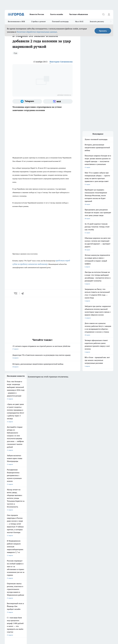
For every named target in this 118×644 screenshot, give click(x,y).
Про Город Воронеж (64, 550)
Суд (15, 53)
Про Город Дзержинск (12, 560)
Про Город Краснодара (47, 560)
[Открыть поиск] (103, 14)
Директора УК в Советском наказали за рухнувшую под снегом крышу (43, 357)
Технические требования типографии (44, 568)
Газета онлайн (57, 14)
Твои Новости (9, 555)
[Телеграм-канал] (27, 101)
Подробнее (94, 607)
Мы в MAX (79, 22)
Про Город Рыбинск (46, 555)
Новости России (37, 14)
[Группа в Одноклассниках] (101, 553)
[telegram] (23, 293)
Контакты (35, 570)
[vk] (16, 293)
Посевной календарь (60, 22)
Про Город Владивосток (30, 560)
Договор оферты (10, 568)
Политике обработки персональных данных (37, 32)
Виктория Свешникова (61, 62)
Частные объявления (79, 14)
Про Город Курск (28, 555)
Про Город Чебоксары (11, 550)
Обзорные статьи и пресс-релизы (70, 568)
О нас (6, 570)
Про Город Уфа (63, 555)
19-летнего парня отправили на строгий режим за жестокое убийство (43, 348)
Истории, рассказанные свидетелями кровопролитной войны (43, 366)
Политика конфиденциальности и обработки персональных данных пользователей (30, 610)
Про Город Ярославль (47, 550)
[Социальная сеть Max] (58, 101)
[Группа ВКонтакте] (95, 553)
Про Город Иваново (82, 550)
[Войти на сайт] (109, 14)
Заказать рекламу (97, 22)
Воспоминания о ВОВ (16, 22)
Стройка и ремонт (38, 22)
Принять (103, 31)
